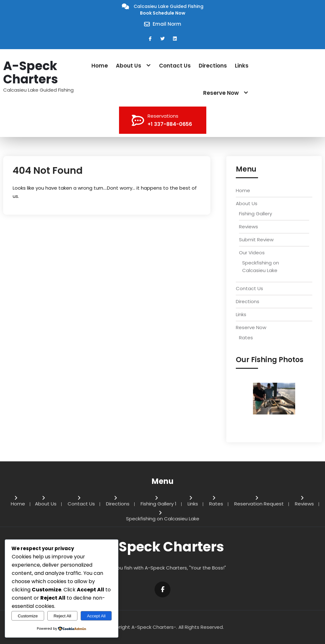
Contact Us (175, 66)
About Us (129, 66)
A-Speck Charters (31, 73)
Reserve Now (221, 93)
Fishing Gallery (255, 214)
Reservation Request (259, 504)
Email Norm (167, 24)
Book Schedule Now (163, 13)
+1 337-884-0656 (170, 124)
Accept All (96, 616)
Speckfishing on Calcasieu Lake (163, 519)
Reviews (249, 227)
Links (242, 66)
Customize (28, 616)
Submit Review (256, 240)
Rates (246, 338)
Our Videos (252, 253)
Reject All (63, 616)
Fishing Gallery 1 (159, 504)
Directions (213, 66)
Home (100, 66)
